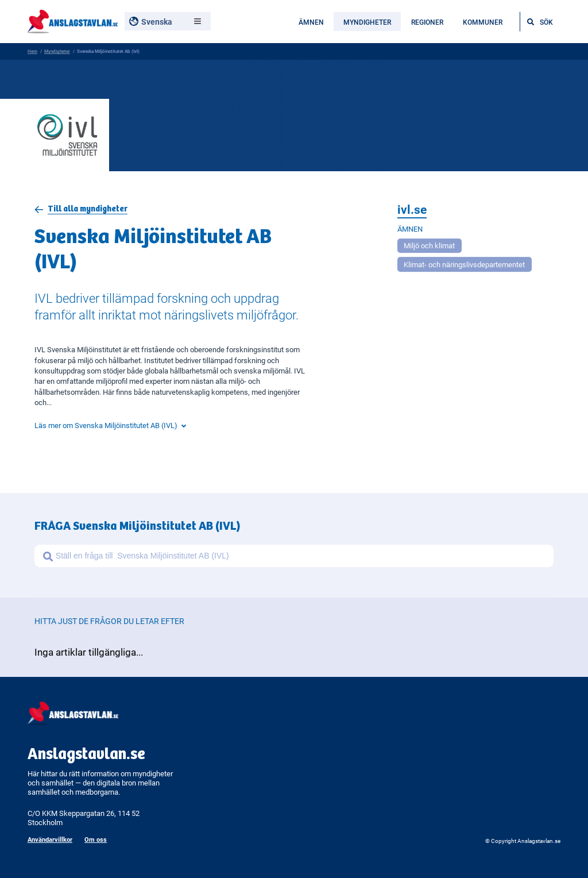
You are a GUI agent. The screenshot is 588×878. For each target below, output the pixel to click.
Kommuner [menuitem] (483, 22)
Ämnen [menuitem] (311, 22)
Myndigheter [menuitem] (367, 22)
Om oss (96, 839)
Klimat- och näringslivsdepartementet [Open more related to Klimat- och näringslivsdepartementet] (464, 266)
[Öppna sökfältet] (540, 21)
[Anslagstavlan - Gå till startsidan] (73, 20)
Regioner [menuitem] (427, 22)
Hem (32, 51)
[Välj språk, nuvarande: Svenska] (168, 21)
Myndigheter (57, 51)
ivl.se (412, 211)
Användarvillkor (50, 839)
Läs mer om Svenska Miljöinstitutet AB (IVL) (110, 425)
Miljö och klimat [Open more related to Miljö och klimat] (429, 247)
